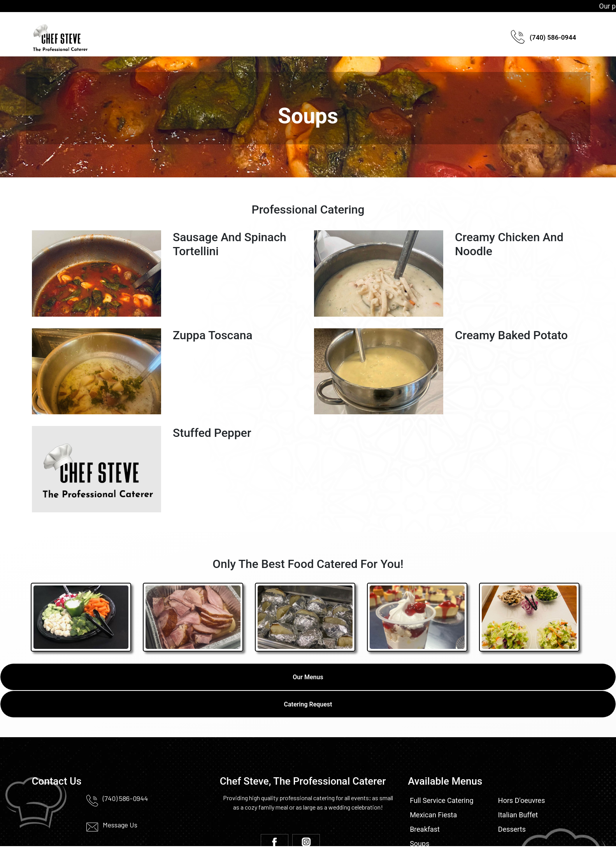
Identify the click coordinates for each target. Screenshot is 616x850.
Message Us (120, 825)
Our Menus (308, 677)
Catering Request (308, 704)
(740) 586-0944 (543, 38)
